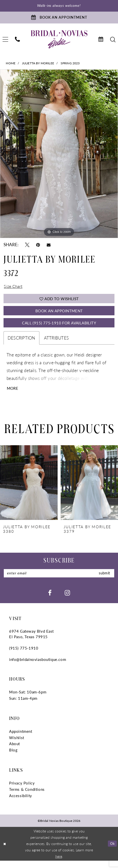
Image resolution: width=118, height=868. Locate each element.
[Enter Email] (59, 580)
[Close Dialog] (5, 851)
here (59, 863)
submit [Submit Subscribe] (104, 580)
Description (21, 344)
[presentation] (29, 489)
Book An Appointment (59, 315)
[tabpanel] (59, 156)
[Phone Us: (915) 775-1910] (18, 41)
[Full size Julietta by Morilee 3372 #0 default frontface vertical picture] (59, 156)
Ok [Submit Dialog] (112, 851)
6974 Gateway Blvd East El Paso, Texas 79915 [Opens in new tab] (31, 641)
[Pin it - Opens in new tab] (38, 246)
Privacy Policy (22, 790)
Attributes (56, 344)
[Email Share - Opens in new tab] (49, 246)
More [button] (13, 395)
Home (11, 65)
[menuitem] (18, 41)
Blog (13, 757)
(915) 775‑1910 (24, 655)
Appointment (21, 738)
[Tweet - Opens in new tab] (27, 246)
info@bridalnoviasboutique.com (38, 667)
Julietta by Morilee (38, 65)
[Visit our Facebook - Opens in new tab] (50, 600)
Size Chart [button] (14, 288)
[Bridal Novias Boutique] (59, 41)
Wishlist (17, 745)
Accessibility (21, 803)
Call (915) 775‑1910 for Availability (59, 328)
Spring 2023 (70, 65)
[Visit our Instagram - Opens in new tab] (67, 600)
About (15, 751)
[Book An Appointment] (59, 18)
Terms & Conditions (27, 796)
